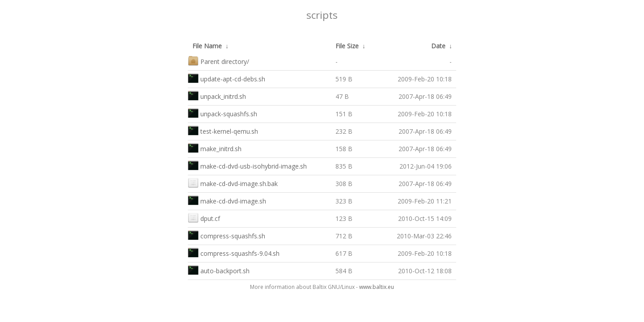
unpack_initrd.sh (217, 95)
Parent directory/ (218, 61)
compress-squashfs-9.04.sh (234, 252)
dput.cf (204, 218)
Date (438, 46)
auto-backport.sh (219, 270)
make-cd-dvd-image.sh (227, 200)
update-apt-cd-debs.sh (227, 78)
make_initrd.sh (215, 148)
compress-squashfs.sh (227, 235)
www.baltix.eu (377, 287)
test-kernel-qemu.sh (223, 130)
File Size (347, 46)
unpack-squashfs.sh (222, 113)
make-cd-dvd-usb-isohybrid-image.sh (247, 165)
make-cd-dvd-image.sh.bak (233, 183)
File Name (207, 46)
